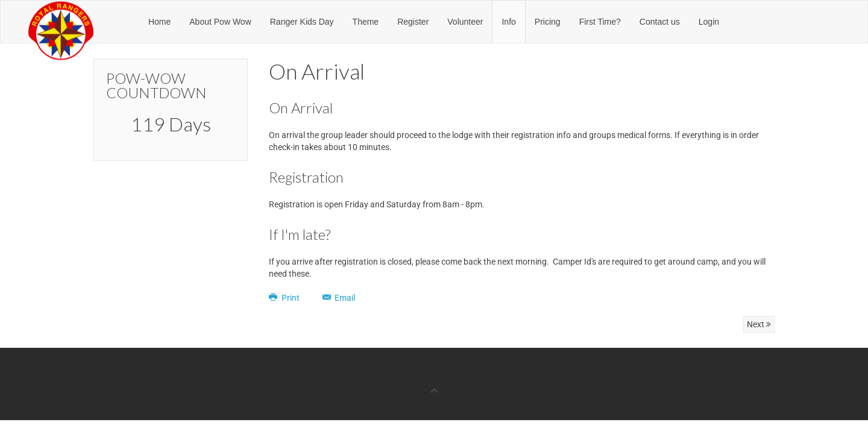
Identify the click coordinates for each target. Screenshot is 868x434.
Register (413, 22)
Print (285, 298)
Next (759, 324)
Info (508, 22)
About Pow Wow (220, 22)
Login (709, 22)
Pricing (548, 22)
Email (339, 298)
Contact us (660, 22)
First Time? (600, 22)
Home (159, 22)
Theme (366, 22)
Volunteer (465, 22)
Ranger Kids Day (302, 22)
